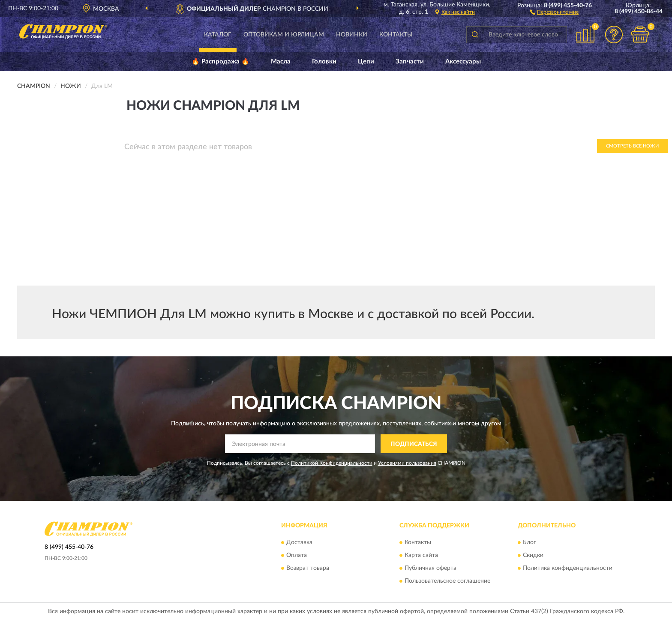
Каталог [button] (218, 35)
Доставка (299, 542)
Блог (529, 542)
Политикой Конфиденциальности (332, 463)
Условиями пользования (407, 463)
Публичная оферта (430, 568)
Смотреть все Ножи (632, 146)
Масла (281, 62)
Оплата (297, 555)
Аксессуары (463, 62)
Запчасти (410, 62)
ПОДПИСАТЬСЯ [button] (414, 444)
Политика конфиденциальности (568, 568)
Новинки (352, 35)
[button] (554, 12)
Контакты (396, 35)
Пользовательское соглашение (447, 581)
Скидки (533, 555)
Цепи (366, 62)
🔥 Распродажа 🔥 (220, 62)
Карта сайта (421, 555)
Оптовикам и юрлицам (284, 35)
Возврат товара (308, 568)
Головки (324, 62)
